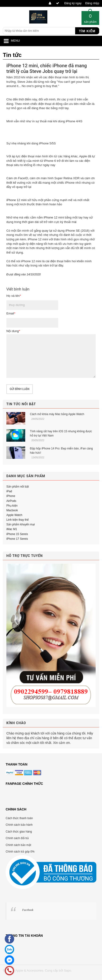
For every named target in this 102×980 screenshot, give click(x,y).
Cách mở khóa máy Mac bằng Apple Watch (57, 414)
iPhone (11, 496)
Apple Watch (14, 515)
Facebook (28, 910)
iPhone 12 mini (16, 200)
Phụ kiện (12, 506)
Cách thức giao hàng (19, 832)
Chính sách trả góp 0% (20, 852)
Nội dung (13, 331)
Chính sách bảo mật (18, 845)
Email (11, 313)
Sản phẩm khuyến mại (21, 524)
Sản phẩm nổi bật (18, 487)
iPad (9, 491)
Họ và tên (14, 296)
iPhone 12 (51, 217)
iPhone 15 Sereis (17, 534)
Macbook (12, 510)
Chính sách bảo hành (19, 825)
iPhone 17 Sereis (17, 539)
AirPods (11, 501)
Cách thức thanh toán (19, 818)
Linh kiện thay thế (18, 520)
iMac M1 (12, 529)
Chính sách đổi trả (17, 838)
